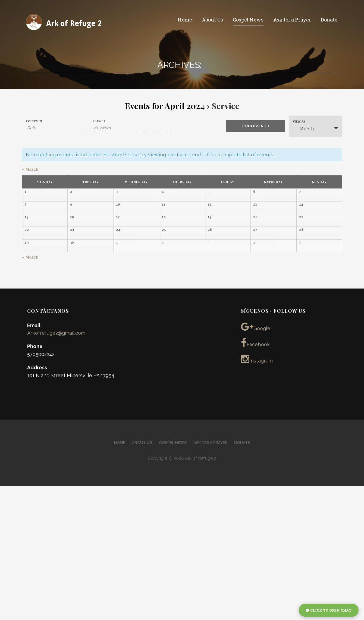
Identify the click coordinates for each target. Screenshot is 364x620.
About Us (213, 20)
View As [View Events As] (299, 121)
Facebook (255, 476)
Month (303, 129)
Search (99, 121)
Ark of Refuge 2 (74, 24)
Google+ (257, 460)
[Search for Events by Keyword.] (133, 128)
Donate (329, 20)
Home (185, 20)
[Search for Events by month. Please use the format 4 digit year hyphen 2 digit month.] (55, 128)
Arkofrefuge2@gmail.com (56, 467)
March (30, 169)
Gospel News (248, 20)
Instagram (257, 493)
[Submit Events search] (255, 126)
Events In (34, 121)
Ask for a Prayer (292, 20)
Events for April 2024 (165, 106)
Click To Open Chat (329, 610)
